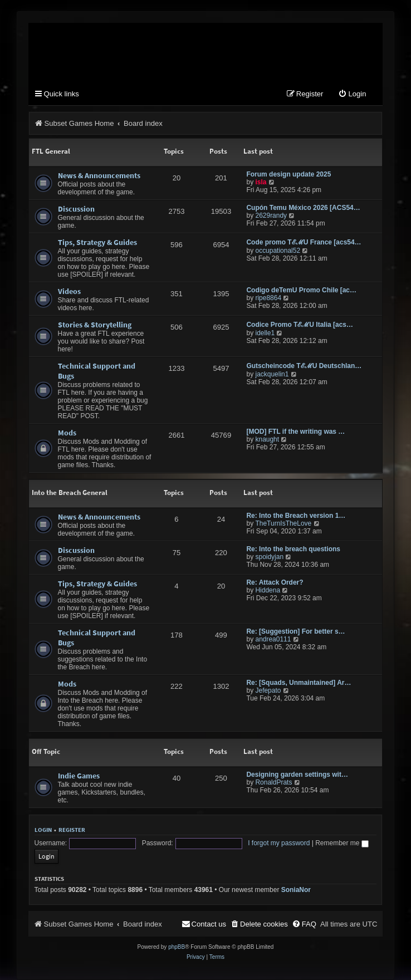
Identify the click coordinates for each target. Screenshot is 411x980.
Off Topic (46, 752)
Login (43, 830)
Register (72, 830)
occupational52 (278, 251)
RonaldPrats (273, 783)
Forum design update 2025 (288, 175)
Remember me (317, 845)
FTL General (51, 152)
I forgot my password (254, 845)
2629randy (271, 216)
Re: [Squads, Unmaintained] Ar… (299, 683)
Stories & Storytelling (95, 325)
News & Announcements (99, 176)
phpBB (177, 936)
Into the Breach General (70, 493)
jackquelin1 (272, 375)
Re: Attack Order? (275, 583)
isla (261, 183)
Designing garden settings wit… (297, 775)
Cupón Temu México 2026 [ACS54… (303, 208)
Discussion (76, 209)
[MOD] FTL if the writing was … (295, 432)
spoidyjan (269, 557)
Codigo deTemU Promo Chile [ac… (301, 291)
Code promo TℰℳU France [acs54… (304, 243)
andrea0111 (273, 640)
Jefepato (268, 691)
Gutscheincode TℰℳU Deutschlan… (304, 366)
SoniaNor (296, 879)
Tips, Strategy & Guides (97, 243)
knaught (267, 440)
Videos (69, 292)
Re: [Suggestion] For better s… (295, 632)
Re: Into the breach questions (293, 550)
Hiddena (268, 591)
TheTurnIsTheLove (283, 524)
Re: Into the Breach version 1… (296, 516)
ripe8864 (268, 298)
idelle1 (265, 334)
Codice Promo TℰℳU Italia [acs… (300, 325)
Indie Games (79, 776)
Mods (67, 433)
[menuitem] (352, 95)
